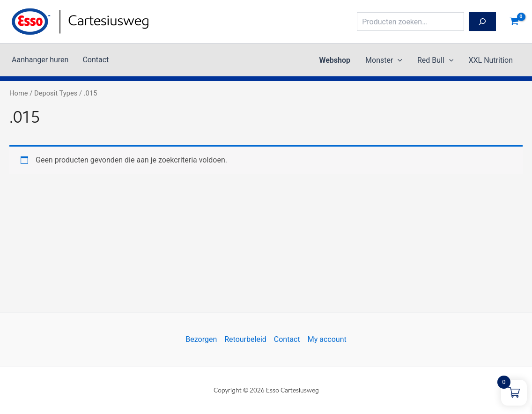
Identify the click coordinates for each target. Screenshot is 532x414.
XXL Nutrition (491, 60)
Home (19, 93)
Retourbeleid (245, 339)
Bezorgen (201, 339)
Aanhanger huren (40, 60)
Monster (384, 60)
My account (327, 339)
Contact (96, 60)
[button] (398, 60)
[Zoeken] (482, 22)
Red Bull (436, 60)
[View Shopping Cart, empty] (514, 22)
